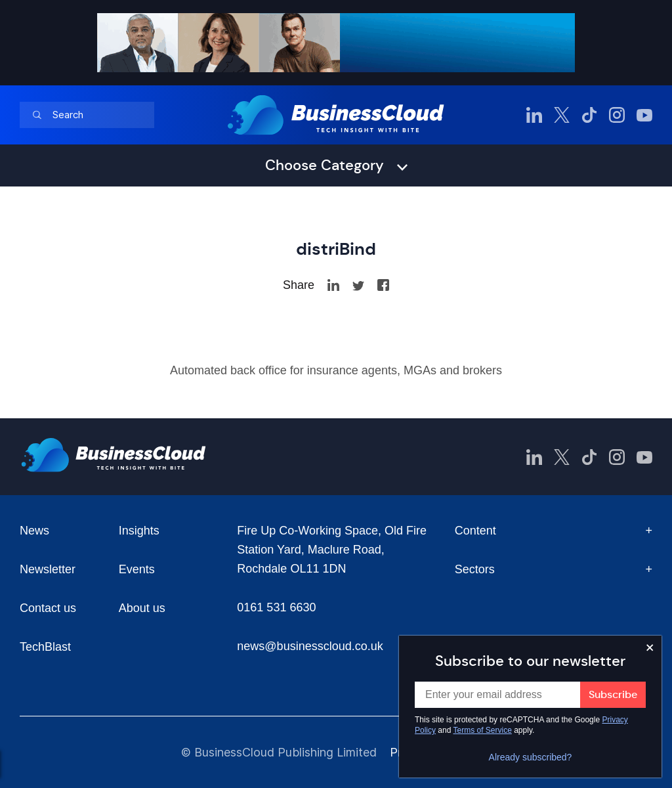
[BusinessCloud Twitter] (562, 115)
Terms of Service (483, 730)
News (34, 531)
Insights (139, 531)
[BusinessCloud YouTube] (644, 115)
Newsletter (48, 569)
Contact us (48, 608)
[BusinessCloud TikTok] (589, 115)
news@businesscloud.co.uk (310, 646)
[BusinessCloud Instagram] (617, 115)
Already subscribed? (531, 757)
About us (142, 608)
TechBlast (45, 647)
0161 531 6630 (276, 607)
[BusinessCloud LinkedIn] (534, 115)
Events (137, 569)
